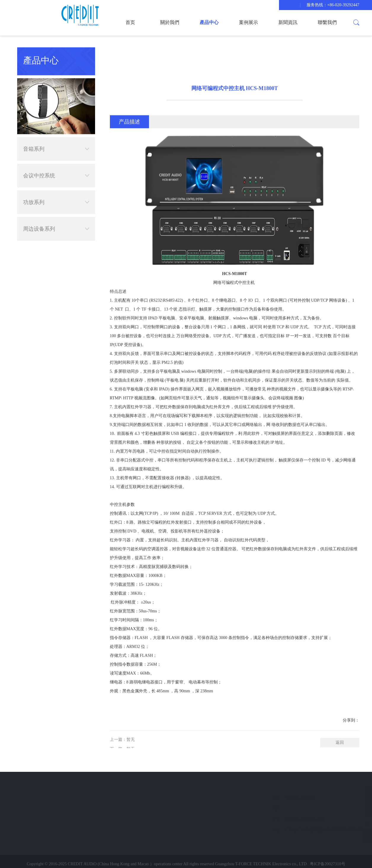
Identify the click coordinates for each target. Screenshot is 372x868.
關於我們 (170, 22)
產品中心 (209, 22)
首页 (130, 22)
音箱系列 (56, 140)
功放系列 (56, 193)
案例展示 (248, 22)
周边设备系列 (56, 220)
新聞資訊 (288, 22)
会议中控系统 (56, 167)
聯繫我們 (327, 22)
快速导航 (33, 787)
